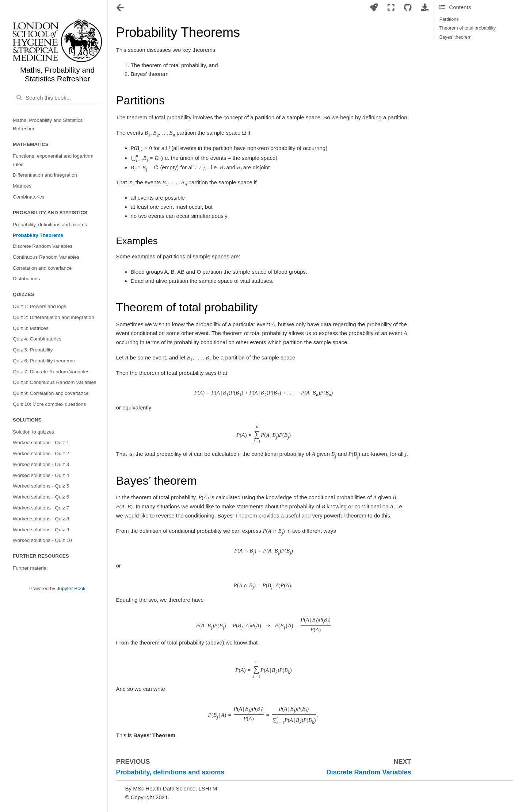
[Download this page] (425, 8)
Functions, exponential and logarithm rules (53, 160)
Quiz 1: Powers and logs (39, 306)
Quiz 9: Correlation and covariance (51, 393)
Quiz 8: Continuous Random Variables (55, 382)
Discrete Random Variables (43, 246)
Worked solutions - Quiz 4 (41, 475)
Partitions (449, 19)
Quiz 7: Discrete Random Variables (51, 372)
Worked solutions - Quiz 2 (41, 453)
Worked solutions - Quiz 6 (41, 497)
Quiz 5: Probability (33, 350)
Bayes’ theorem (456, 37)
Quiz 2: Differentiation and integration (54, 317)
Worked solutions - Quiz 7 (41, 508)
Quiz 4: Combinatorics (37, 339)
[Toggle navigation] (121, 8)
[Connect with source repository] (407, 8)
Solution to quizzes (33, 432)
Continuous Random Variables (46, 257)
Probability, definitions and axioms (50, 225)
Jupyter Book (71, 588)
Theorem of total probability (468, 28)
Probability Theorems (38, 235)
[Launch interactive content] (374, 8)
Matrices (22, 186)
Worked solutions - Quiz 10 (42, 540)
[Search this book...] (57, 98)
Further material (30, 568)
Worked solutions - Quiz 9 (41, 530)
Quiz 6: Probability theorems (44, 361)
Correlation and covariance (42, 268)
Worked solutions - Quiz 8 (41, 519)
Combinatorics (28, 197)
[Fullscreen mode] (391, 8)
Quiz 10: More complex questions (49, 404)
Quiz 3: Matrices (31, 328)
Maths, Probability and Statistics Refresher (48, 124)
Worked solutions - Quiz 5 (41, 486)
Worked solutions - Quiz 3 (41, 464)
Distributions (26, 279)
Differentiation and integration (45, 175)
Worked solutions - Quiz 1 (41, 442)
